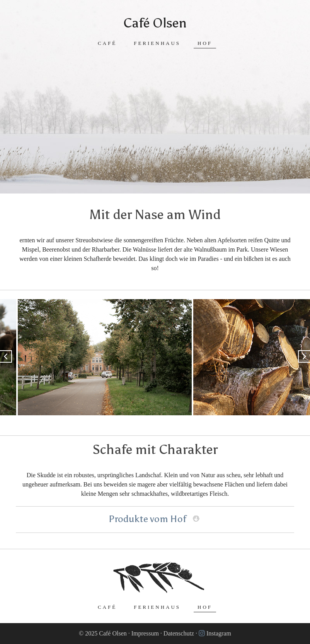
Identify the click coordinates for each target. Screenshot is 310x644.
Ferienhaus (157, 43)
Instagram (219, 633)
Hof (205, 43)
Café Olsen (155, 23)
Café (107, 43)
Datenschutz (179, 633)
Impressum (145, 633)
